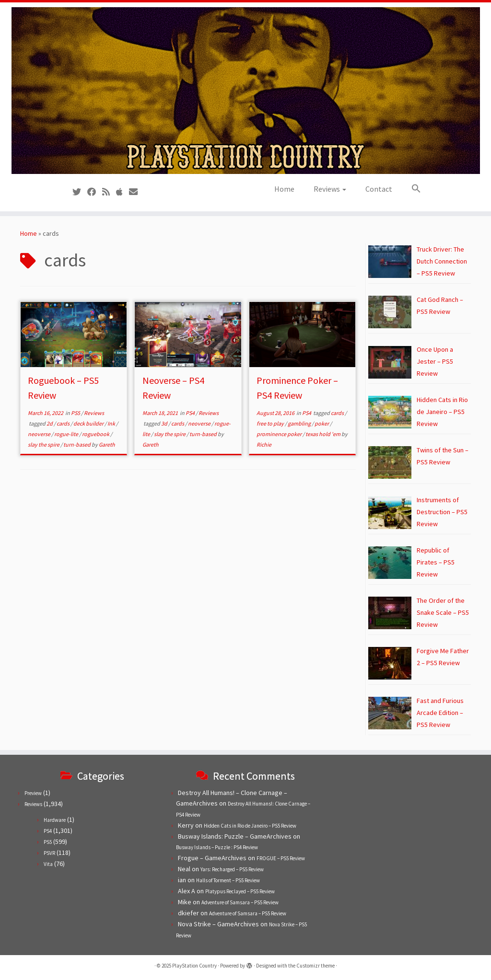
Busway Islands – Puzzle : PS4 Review (217, 847)
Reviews (330, 189)
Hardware (55, 820)
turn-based (77, 444)
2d (50, 423)
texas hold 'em (323, 434)
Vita (48, 864)
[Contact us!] (136, 192)
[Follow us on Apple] (123, 192)
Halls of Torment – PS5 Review (228, 880)
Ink (112, 423)
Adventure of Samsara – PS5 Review (240, 902)
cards (64, 423)
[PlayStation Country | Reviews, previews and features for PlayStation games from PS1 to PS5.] (245, 91)
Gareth (107, 444)
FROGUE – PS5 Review (281, 858)
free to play (271, 423)
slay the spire (44, 444)
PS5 (76, 413)
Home (284, 189)
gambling (300, 423)
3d (165, 423)
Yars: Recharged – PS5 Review (232, 869)
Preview (33, 793)
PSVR (49, 853)
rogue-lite (67, 434)
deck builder (89, 423)
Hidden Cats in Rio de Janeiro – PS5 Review (250, 826)
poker (322, 423)
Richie (264, 444)
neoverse (40, 434)
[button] (411, 189)
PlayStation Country (194, 966)
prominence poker (280, 434)
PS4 (191, 413)
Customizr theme (316, 966)
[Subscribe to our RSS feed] (109, 192)
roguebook (96, 434)
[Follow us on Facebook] (95, 192)
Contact (379, 189)
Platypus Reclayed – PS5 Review (240, 891)
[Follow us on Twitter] (80, 192)
